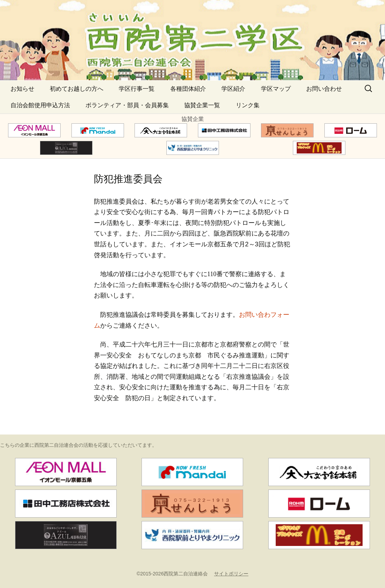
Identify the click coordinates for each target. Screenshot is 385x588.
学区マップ (276, 89)
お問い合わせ (324, 89)
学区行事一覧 (137, 89)
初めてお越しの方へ (77, 89)
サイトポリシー (231, 574)
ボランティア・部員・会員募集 (127, 105)
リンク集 (248, 105)
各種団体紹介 (188, 89)
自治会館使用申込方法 (40, 105)
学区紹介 (233, 89)
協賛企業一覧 (202, 105)
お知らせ (22, 89)
